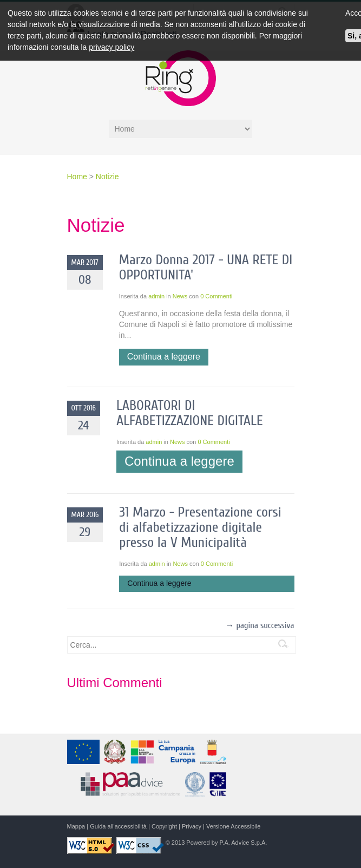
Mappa (76, 826)
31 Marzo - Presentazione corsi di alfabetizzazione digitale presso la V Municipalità (200, 527)
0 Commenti (216, 296)
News (180, 296)
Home (78, 177)
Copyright (164, 826)
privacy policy (111, 47)
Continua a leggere (164, 357)
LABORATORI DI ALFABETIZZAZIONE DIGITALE (190, 413)
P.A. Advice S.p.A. (243, 843)
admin (156, 296)
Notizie (107, 177)
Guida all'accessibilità (118, 826)
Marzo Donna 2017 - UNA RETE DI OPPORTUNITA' (206, 267)
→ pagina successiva (260, 625)
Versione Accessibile (233, 826)
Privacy (192, 826)
